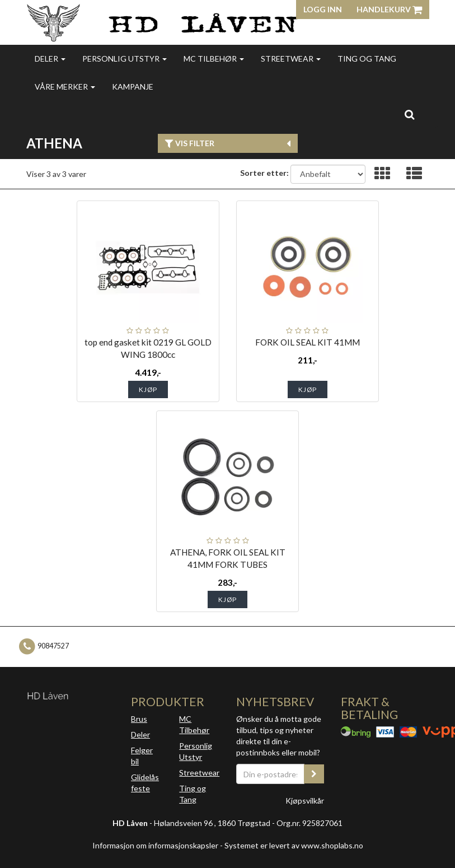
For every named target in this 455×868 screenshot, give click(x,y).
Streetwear (291, 59)
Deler (50, 59)
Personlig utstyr (125, 59)
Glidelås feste (145, 783)
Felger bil (142, 756)
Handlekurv (389, 9)
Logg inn (323, 9)
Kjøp (148, 389)
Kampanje (133, 87)
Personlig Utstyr (196, 751)
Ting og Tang (367, 59)
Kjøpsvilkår (305, 801)
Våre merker (65, 87)
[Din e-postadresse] (271, 774)
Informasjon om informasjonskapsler (155, 845)
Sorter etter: (264, 173)
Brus (139, 719)
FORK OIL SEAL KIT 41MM (308, 342)
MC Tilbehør (214, 59)
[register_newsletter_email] (314, 774)
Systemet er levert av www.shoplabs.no (294, 845)
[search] (409, 114)
